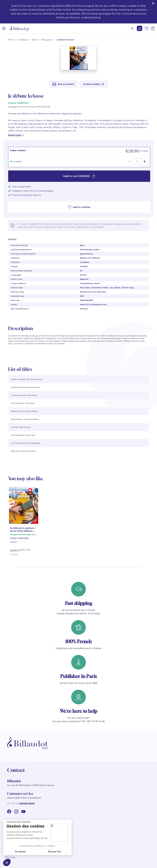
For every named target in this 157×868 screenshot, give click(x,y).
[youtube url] (23, 812)
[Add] (145, 162)
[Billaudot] (19, 28)
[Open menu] (4, 28)
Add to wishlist (79, 207)
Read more (16, 135)
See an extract (63, 84)
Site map (10, 857)
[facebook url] (9, 812)
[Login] (140, 28)
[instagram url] (16, 812)
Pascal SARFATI (18, 103)
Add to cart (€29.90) (79, 176)
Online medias (93, 84)
